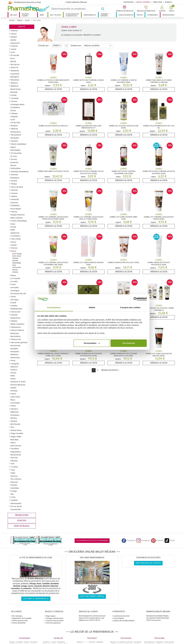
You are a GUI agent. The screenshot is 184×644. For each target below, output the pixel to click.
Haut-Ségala (16, 209)
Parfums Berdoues (18, 385)
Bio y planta (56, 15)
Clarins (13, 110)
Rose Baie (14, 440)
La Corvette (15, 278)
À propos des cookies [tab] (130, 307)
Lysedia (14, 306)
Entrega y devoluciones (55, 618)
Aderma (14, 31)
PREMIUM (15, 412)
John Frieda (16, 239)
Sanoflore (15, 449)
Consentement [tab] (54, 307)
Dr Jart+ (14, 156)
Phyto (13, 406)
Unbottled (15, 488)
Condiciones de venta (121, 616)
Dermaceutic (16, 132)
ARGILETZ (14, 367)
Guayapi (14, 391)
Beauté (22, 27)
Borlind (14, 37)
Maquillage (17, 263)
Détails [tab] (92, 307)
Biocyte (113, 642)
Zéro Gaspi (158, 2)
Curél (13, 120)
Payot (13, 394)
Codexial (14, 116)
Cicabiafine (15, 107)
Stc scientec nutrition (125, 642)
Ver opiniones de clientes (148, 563)
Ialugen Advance (18, 215)
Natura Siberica (18, 330)
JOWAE (13, 245)
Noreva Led (16, 339)
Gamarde (15, 199)
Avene (14, 49)
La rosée (14, 281)
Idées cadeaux (17, 218)
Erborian (15, 175)
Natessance (16, 327)
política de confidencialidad (124, 621)
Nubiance (14, 354)
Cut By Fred (15, 122)
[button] (162, 9)
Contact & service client (55, 621)
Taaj (13, 470)
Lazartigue (15, 290)
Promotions (15, 415)
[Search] (76, 9)
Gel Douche (16, 267)
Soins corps (17, 256)
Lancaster (15, 287)
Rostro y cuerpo (26, 15)
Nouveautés (15, 345)
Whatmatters (16, 503)
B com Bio (15, 55)
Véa (12, 494)
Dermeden (15, 138)
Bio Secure (15, 64)
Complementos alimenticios (72, 15)
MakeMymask (16, 309)
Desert (13, 147)
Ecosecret (14, 162)
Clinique (14, 113)
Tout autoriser (129, 343)
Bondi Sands (16, 89)
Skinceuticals (16, 455)
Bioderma (15, 71)
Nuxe (13, 360)
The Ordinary (16, 479)
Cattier (14, 95)
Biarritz (13, 61)
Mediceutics (15, 318)
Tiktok (170, 541)
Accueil (12, 20)
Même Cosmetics (17, 324)
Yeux (14, 265)
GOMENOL (15, 205)
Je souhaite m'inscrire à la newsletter (92, 541)
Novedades (128, 2)
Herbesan (160, 642)
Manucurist (16, 312)
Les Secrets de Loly (18, 293)
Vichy (13, 497)
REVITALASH (15, 424)
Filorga (14, 184)
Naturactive (169, 642)
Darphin (14, 126)
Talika (13, 473)
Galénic (14, 196)
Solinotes (14, 461)
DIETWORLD (15, 150)
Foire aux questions (53, 623)
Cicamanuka (16, 509)
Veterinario (153, 15)
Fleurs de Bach (17, 187)
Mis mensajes (17, 616)
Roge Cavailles (17, 433)
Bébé (42, 15)
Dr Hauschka (16, 153)
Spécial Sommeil (143, 2)
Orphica (14, 370)
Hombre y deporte (105, 15)
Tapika (13, 388)
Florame (14, 190)
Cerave (14, 101)
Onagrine (15, 364)
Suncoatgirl (15, 403)
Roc (13, 427)
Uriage (14, 491)
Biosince (14, 83)
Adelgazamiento (126, 15)
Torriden (14, 485)
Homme (15, 261)
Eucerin (14, 181)
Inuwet (13, 227)
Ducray (14, 159)
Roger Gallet (16, 436)
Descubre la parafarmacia (36, 599)
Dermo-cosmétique (19, 144)
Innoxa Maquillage (19, 221)
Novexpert (15, 351)
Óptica (140, 15)
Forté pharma (149, 642)
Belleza (14, 15)
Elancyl (13, 165)
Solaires (15, 272)
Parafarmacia (90, 15)
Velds (13, 376)
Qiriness (14, 418)
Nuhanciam (15, 357)
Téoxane (14, 476)
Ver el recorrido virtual (92, 596)
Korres (28, 20)
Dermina (15, 141)
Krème (13, 275)
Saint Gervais (16, 446)
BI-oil (12, 58)
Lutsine (13, 303)
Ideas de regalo (22, 526)
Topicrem (14, 482)
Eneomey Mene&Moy (20, 171)
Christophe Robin (17, 104)
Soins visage (17, 254)
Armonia (15, 46)
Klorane (14, 248)
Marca (56, 45)
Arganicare (15, 43)
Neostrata (15, 333)
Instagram (143, 541)
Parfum (15, 270)
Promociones (168, 15)
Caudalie (15, 98)
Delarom (15, 129)
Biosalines (15, 80)
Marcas (168, 2)
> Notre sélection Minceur (76, 2)
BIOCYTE (15, 68)
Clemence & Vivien (18, 382)
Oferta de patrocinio (20, 621)
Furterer (14, 193)
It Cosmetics (15, 236)
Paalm (13, 379)
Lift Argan (15, 300)
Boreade (14, 92)
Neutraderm (15, 336)
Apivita (13, 40)
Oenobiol (138, 642)
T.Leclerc (15, 467)
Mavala (14, 315)
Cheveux (15, 258)
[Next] (110, 370)
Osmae (13, 373)
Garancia (14, 203)
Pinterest (157, 541)
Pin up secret (16, 506)
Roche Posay (16, 430)
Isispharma (15, 233)
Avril (13, 52)
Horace (14, 212)
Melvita (14, 321)
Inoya (13, 224)
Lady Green (15, 397)
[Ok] (104, 9)
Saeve (13, 443)
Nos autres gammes (19, 342)
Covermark (15, 74)
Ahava (14, 34)
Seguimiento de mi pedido (22, 618)
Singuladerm (16, 452)
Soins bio (14, 458)
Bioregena (15, 77)
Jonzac (13, 242)
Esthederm (15, 178)
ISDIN (13, 230)
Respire (14, 421)
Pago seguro (51, 616)
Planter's (15, 409)
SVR (13, 464)
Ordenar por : (76, 46)
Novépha (14, 349)
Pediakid (100, 642)
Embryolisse (16, 168)
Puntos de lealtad (19, 623)
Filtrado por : (44, 46)
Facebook (128, 541)
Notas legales (119, 618)
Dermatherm (16, 135)
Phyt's (13, 400)
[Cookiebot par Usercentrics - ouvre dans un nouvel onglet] (136, 299)
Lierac (14, 296)
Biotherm (15, 86)
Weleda (14, 500)
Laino (13, 284)
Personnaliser (92, 343)
